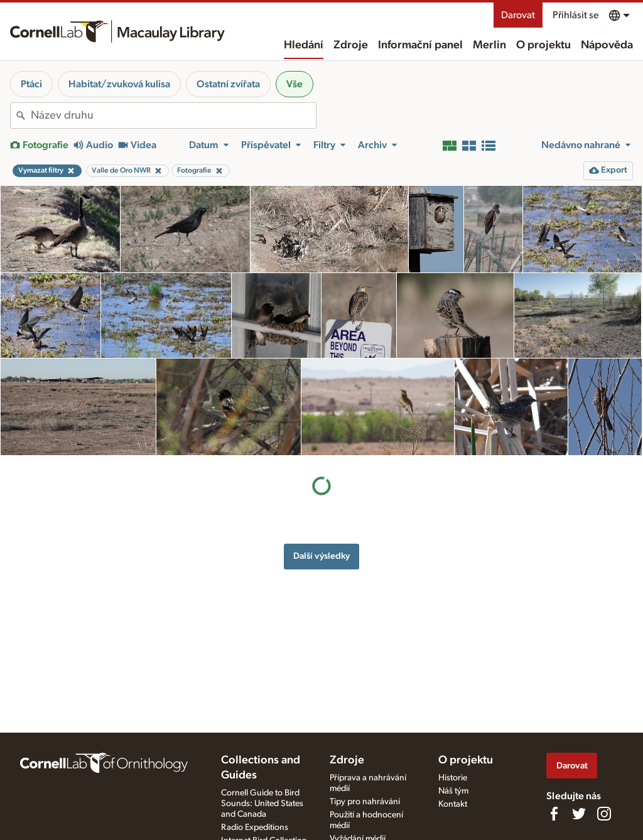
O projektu (543, 45)
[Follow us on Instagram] (604, 814)
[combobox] (173, 116)
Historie (453, 778)
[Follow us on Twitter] (579, 814)
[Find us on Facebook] (554, 814)
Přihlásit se (575, 15)
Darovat (518, 15)
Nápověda (607, 45)
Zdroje (351, 45)
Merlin (489, 45)
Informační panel (420, 45)
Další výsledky (321, 459)
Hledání (304, 45)
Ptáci (31, 84)
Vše (294, 84)
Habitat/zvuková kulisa (119, 84)
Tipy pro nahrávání (365, 802)
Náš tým (453, 791)
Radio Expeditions (255, 827)
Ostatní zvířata (228, 84)
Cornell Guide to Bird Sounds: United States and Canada (262, 804)
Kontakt (453, 804)
